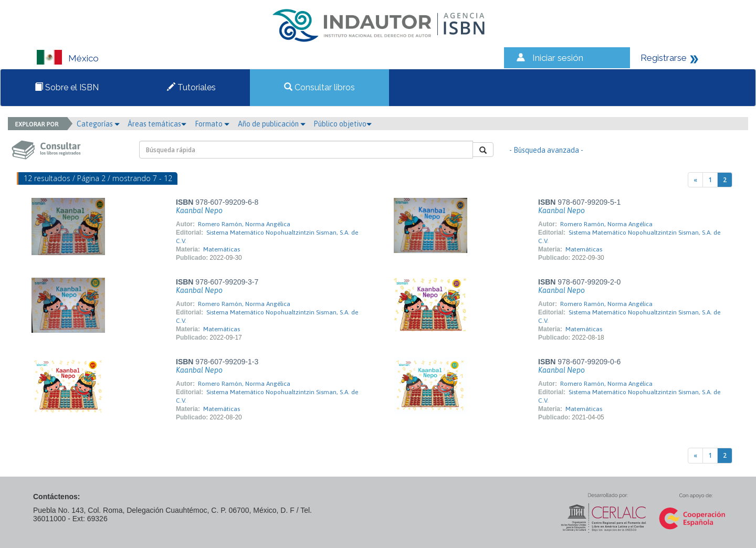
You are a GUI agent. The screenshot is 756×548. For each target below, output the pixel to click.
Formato (212, 124)
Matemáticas (222, 249)
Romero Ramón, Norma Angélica (244, 224)
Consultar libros (319, 87)
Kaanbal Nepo (199, 210)
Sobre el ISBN (67, 87)
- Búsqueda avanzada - (546, 150)
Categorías (98, 124)
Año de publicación (272, 124)
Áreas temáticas (157, 124)
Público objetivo (343, 124)
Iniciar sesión (558, 58)
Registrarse (664, 58)
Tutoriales (191, 87)
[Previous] (695, 180)
